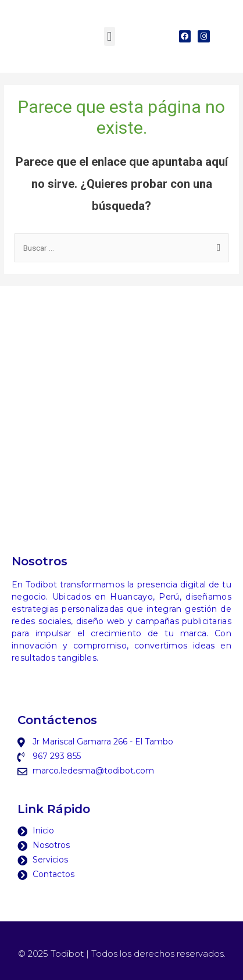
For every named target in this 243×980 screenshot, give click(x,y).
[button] (110, 36)
